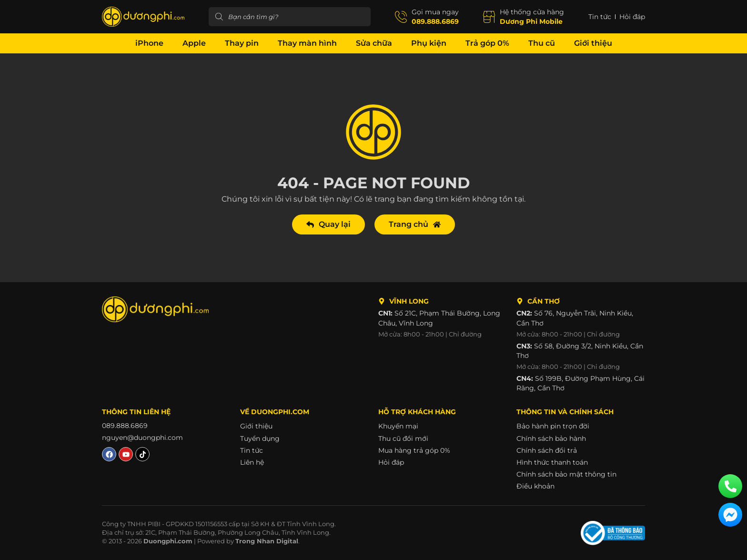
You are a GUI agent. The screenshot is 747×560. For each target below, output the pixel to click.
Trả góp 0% (487, 43)
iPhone (149, 43)
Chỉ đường (465, 334)
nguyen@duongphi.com (142, 438)
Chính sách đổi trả (547, 450)
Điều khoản (535, 486)
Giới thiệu (593, 43)
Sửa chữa (374, 43)
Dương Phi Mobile (531, 21)
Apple (194, 43)
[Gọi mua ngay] (401, 17)
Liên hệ (252, 462)
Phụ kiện (429, 43)
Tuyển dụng (260, 438)
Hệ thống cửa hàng (532, 12)
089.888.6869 (435, 21)
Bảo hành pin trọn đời (553, 426)
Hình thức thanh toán (552, 462)
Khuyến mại (398, 426)
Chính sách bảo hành (551, 438)
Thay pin (242, 43)
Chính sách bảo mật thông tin (566, 474)
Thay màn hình (307, 43)
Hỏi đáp (391, 462)
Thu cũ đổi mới (403, 438)
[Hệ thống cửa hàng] (489, 17)
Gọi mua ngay (435, 12)
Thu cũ (542, 43)
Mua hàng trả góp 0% (414, 450)
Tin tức (252, 450)
